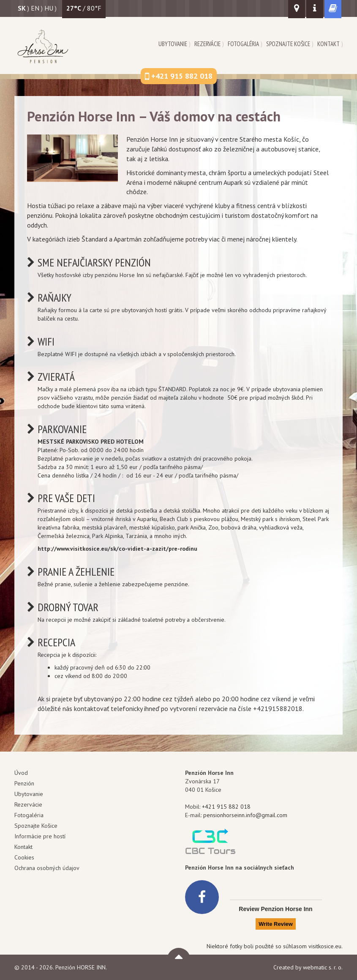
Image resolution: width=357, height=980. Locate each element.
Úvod (21, 773)
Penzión (24, 783)
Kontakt (328, 44)
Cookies (24, 857)
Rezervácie (207, 44)
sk (22, 8)
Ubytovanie (173, 44)
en (35, 8)
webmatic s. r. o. (323, 967)
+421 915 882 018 (226, 807)
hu (49, 8)
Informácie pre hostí (40, 836)
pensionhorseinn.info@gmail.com (245, 815)
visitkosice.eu (325, 946)
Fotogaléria (243, 44)
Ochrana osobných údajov (47, 868)
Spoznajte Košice (288, 44)
